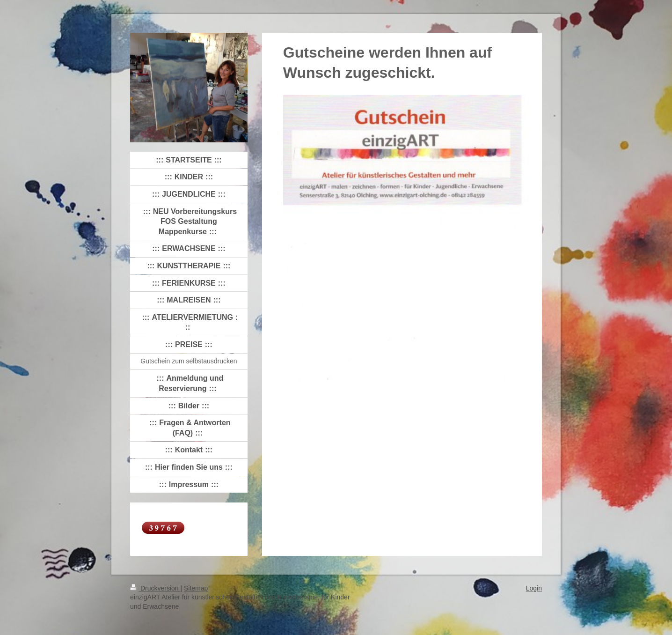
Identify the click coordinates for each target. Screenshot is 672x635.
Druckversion (155, 588)
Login (534, 588)
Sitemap (196, 588)
